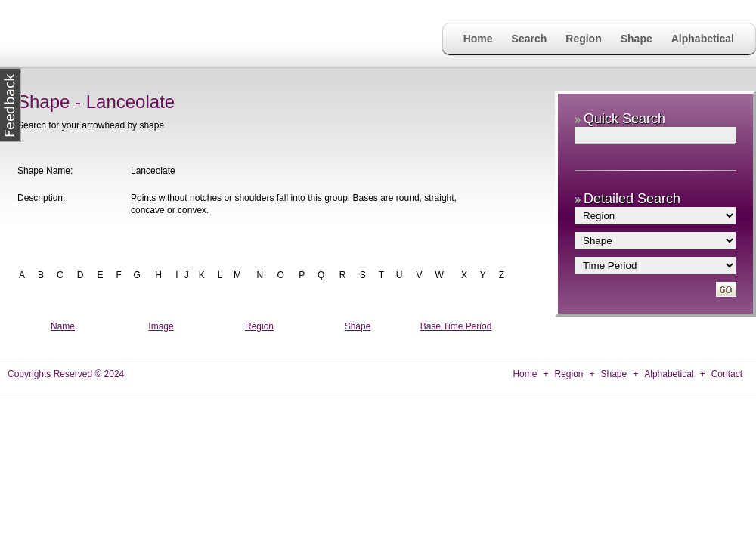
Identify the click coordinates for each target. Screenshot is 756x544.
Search (530, 39)
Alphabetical (703, 39)
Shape (637, 39)
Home (478, 39)
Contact (727, 374)
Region (583, 39)
